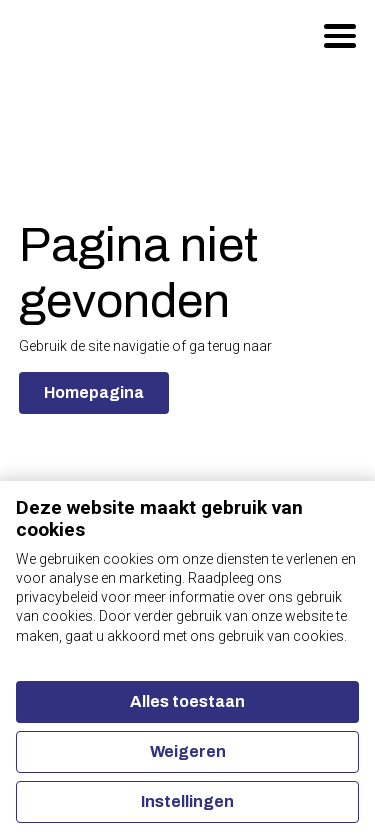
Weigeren (188, 751)
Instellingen (187, 801)
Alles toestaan (187, 701)
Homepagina (94, 392)
